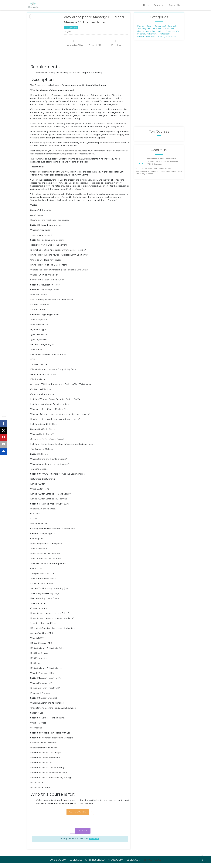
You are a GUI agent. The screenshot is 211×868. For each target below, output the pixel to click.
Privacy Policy (152, 865)
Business (141, 31)
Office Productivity (172, 36)
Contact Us (174, 5)
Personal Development (147, 39)
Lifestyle (141, 36)
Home (146, 5)
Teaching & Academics (167, 41)
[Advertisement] (80, 62)
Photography (165, 39)
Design (149, 31)
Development (160, 31)
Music (159, 36)
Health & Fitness (155, 33)
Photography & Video (146, 41)
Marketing (151, 36)
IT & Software (169, 33)
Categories (159, 5)
